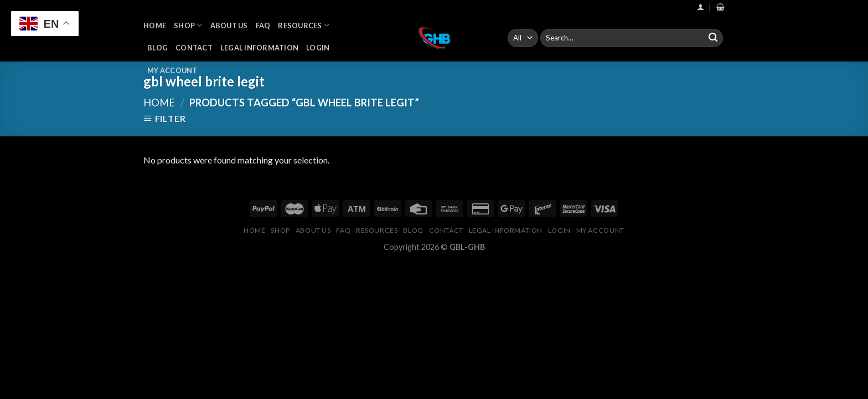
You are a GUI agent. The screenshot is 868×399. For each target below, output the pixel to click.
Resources (304, 25)
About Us (229, 25)
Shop (188, 25)
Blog (157, 48)
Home (155, 25)
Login (318, 48)
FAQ (263, 25)
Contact (194, 48)
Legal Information (259, 48)
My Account (172, 70)
